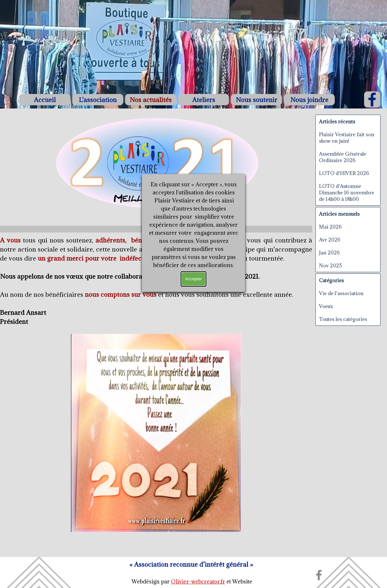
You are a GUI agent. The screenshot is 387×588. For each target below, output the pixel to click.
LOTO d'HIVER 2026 (344, 173)
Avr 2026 (330, 240)
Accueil (45, 100)
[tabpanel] (191, 564)
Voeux (326, 306)
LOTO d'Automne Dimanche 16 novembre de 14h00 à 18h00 (347, 192)
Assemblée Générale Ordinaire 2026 (343, 157)
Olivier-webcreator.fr (198, 582)
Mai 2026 (330, 227)
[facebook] (372, 99)
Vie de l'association (341, 293)
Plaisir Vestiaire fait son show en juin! (347, 138)
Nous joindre (309, 100)
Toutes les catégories (343, 319)
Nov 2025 (330, 265)
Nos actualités (151, 100)
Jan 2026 (329, 253)
